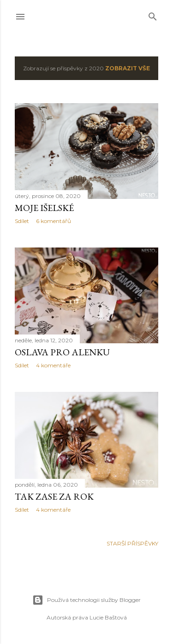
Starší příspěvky (132, 543)
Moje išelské (44, 208)
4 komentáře (53, 365)
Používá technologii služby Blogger (86, 600)
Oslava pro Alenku (62, 352)
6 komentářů (54, 221)
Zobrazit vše (128, 68)
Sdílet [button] (22, 221)
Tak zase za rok (54, 496)
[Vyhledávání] (153, 15)
